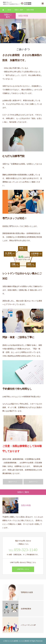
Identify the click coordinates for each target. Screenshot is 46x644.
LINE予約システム (23, 569)
